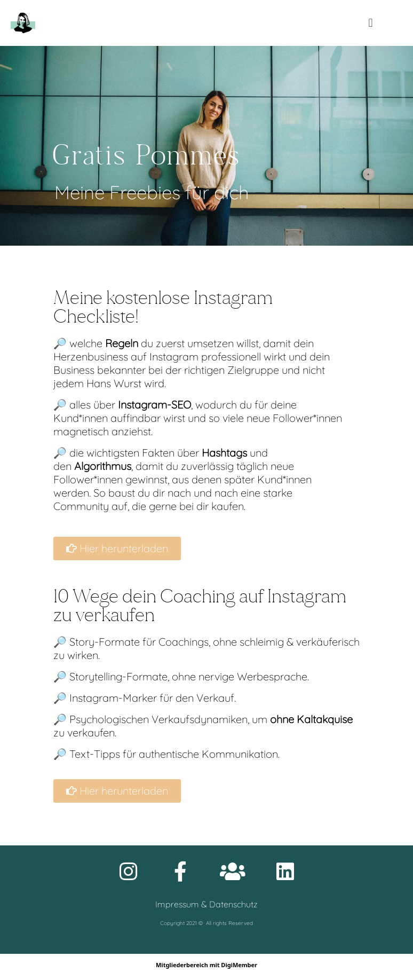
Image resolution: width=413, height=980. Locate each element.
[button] (371, 23)
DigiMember (239, 965)
